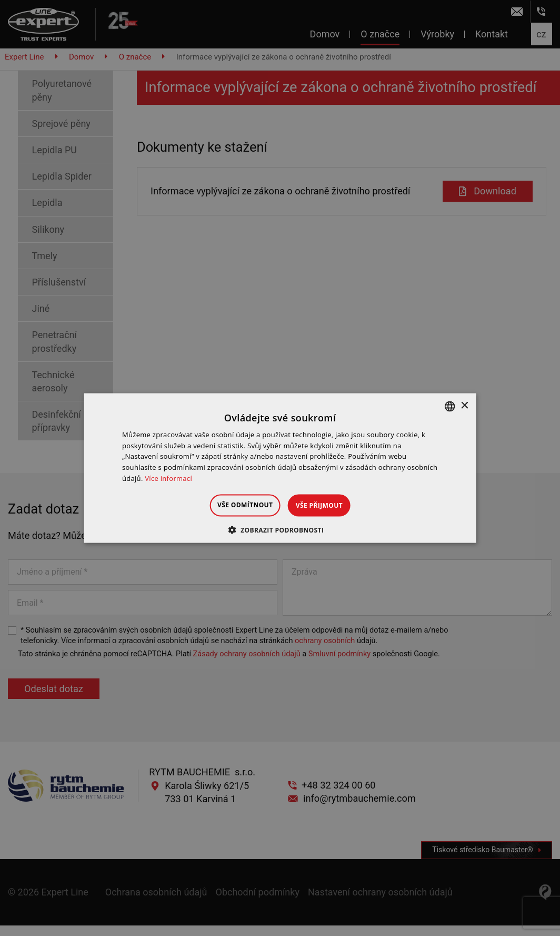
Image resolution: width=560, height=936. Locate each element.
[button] (280, 530)
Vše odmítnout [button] (236, 504)
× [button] (464, 406)
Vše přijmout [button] (328, 505)
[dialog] (280, 468)
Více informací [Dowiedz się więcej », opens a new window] (168, 478)
